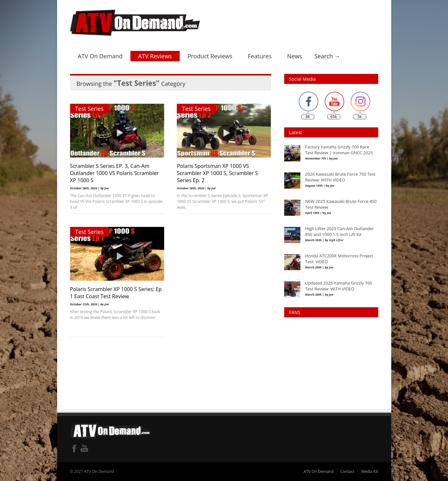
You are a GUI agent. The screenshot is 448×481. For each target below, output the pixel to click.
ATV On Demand (100, 56)
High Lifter (336, 240)
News (295, 56)
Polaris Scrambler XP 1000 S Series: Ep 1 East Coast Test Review (116, 293)
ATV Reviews (155, 56)
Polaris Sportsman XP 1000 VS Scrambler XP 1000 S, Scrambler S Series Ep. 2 (218, 173)
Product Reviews (210, 56)
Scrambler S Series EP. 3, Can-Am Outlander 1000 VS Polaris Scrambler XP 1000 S (115, 173)
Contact (347, 471)
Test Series (90, 109)
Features (260, 56)
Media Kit (369, 471)
